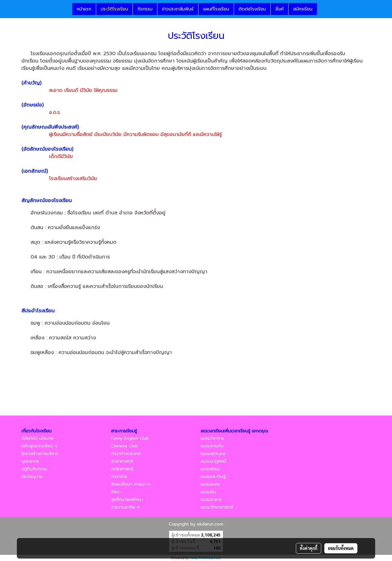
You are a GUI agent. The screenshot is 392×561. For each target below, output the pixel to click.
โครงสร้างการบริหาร (40, 454)
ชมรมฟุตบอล (213, 454)
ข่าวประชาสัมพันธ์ (178, 9)
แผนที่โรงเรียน (216, 9)
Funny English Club (130, 438)
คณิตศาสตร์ (122, 469)
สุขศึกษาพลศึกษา (127, 500)
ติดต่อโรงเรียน (252, 9)
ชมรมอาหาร (211, 500)
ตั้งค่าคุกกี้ (309, 548)
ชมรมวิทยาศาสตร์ (217, 507)
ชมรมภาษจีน (212, 446)
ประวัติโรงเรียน (114, 9)
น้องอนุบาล (32, 477)
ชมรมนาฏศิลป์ (213, 461)
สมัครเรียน (303, 9)
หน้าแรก (84, 9)
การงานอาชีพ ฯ (125, 507)
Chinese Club (124, 446)
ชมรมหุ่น (208, 492)
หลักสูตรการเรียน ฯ (39, 446)
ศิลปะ (116, 492)
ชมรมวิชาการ (212, 438)
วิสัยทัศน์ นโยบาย (38, 438)
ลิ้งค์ (279, 9)
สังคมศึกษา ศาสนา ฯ (130, 484)
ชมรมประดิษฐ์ (213, 477)
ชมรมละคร (210, 484)
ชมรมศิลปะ (211, 469)
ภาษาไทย (119, 477)
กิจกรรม (145, 9)
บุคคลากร (30, 461)
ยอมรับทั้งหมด (341, 548)
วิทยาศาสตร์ (122, 461)
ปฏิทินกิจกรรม (34, 469)
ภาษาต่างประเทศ (126, 454)
